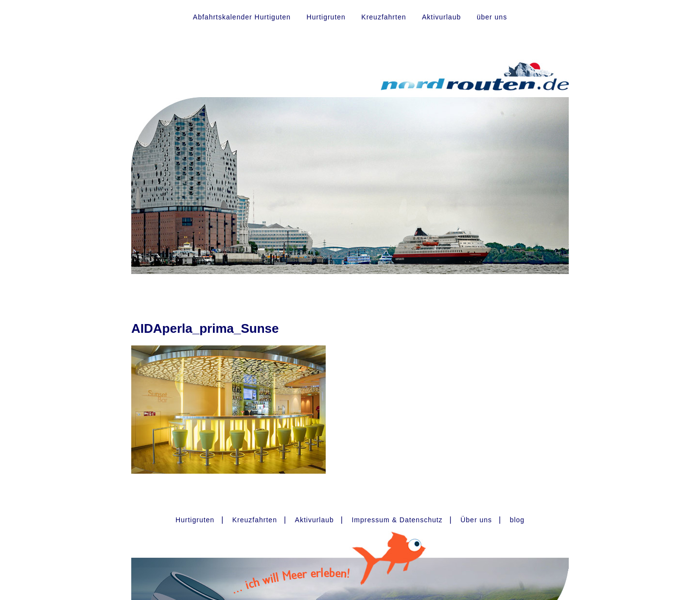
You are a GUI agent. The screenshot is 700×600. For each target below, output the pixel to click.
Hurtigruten (326, 17)
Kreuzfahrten (384, 17)
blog (517, 520)
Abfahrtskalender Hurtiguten (242, 17)
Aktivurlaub (441, 17)
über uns (492, 17)
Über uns (476, 520)
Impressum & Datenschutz (397, 520)
